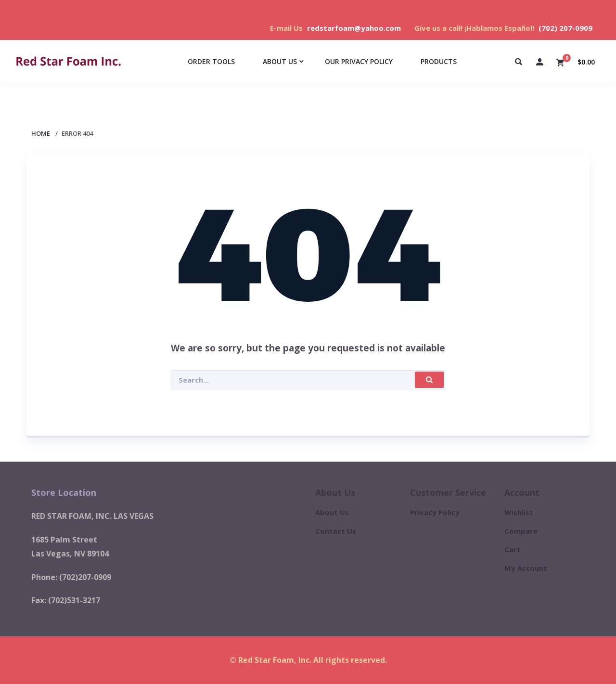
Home (41, 133)
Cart (513, 549)
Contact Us (336, 531)
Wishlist (519, 512)
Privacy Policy (435, 512)
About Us (332, 512)
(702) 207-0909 (565, 28)
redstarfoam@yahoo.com (354, 28)
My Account (526, 568)
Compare (521, 531)
